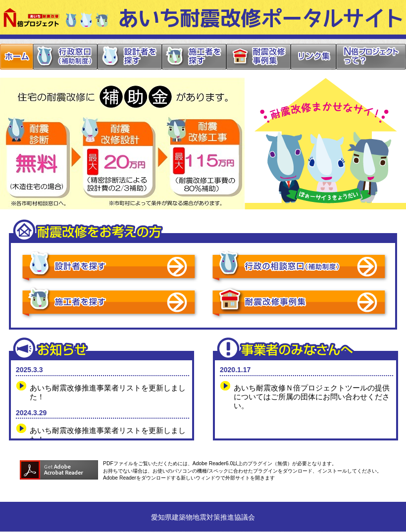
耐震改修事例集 (258, 57)
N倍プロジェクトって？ (371, 57)
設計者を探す (129, 57)
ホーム (16, 57)
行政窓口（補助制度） (65, 57)
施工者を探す (193, 57)
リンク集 (313, 57)
